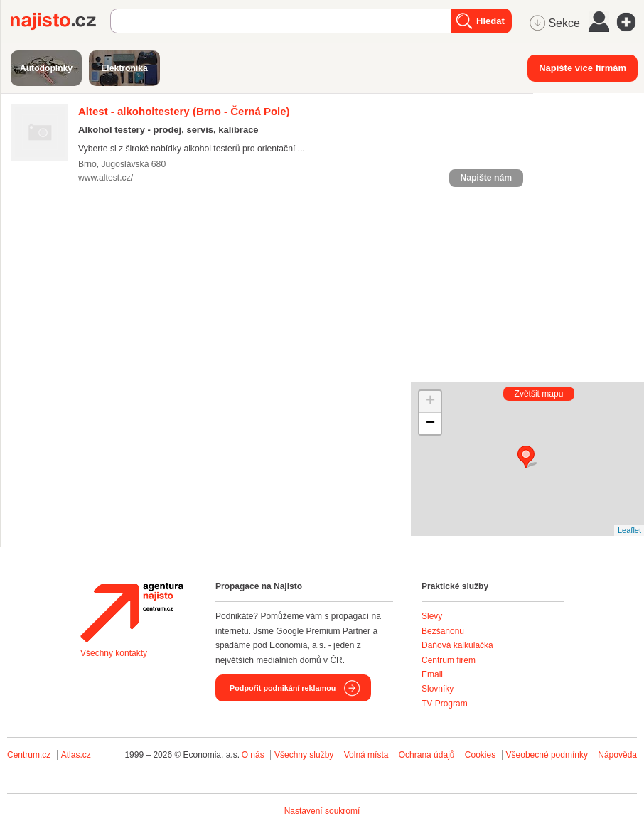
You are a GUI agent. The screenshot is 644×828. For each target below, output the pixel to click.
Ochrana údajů (427, 755)
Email (432, 674)
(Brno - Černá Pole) (184, 111)
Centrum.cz (29, 755)
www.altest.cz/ (106, 178)
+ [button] (430, 402)
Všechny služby (305, 755)
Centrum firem (449, 660)
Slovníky (438, 689)
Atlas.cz (76, 755)
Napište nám (486, 178)
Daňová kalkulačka (457, 645)
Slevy (432, 616)
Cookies (480, 755)
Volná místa (366, 755)
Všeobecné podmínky (547, 755)
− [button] (430, 424)
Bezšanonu (443, 631)
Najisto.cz (60, 21)
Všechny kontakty (114, 653)
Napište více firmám (583, 68)
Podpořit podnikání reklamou (283, 688)
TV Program (445, 704)
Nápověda (617, 755)
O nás (253, 755)
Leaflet (629, 530)
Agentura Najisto (132, 613)
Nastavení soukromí (322, 811)
